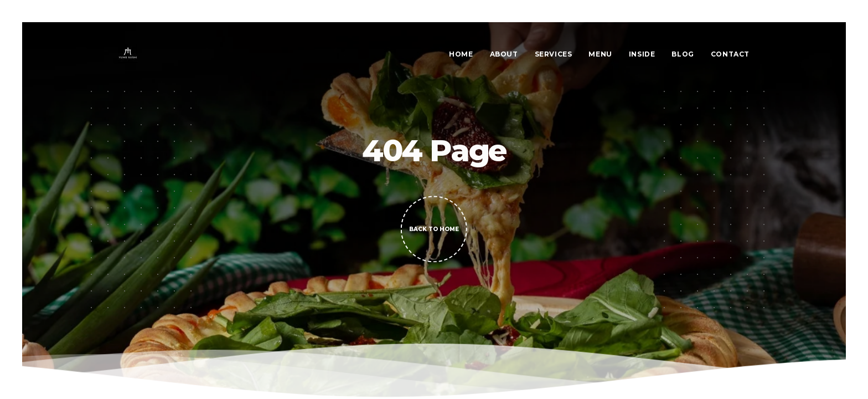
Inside (642, 54)
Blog (683, 54)
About (504, 54)
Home (461, 54)
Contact (730, 54)
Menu (600, 54)
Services (554, 54)
